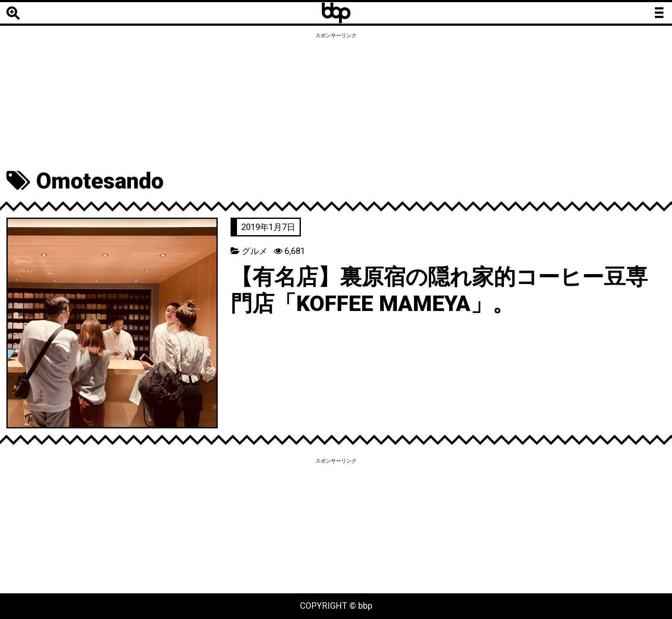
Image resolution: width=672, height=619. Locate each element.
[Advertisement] (336, 102)
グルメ (255, 251)
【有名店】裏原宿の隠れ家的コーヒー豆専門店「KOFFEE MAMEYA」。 (443, 290)
